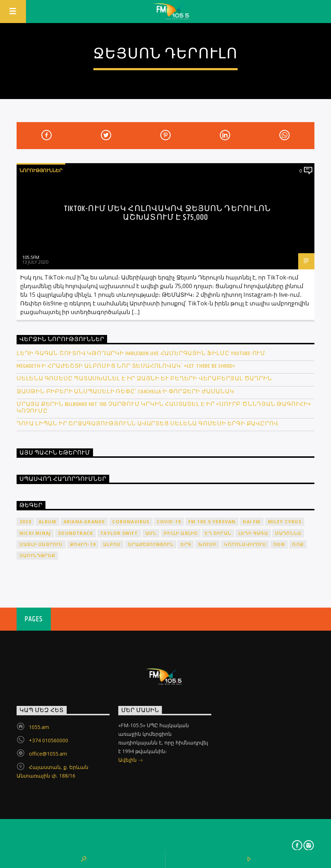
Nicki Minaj (35, 533)
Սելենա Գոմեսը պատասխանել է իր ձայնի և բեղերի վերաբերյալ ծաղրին (144, 379)
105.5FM (31, 257)
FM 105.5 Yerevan (212, 522)
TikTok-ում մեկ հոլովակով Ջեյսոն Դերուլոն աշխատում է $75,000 (167, 213)
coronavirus (131, 522)
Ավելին (131, 760)
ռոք (298, 544)
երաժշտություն (151, 544)
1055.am (39, 727)
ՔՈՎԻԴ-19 (83, 544)
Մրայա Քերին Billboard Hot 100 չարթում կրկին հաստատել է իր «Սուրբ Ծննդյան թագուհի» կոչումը (164, 408)
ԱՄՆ (151, 533)
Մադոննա (288, 533)
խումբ (208, 544)
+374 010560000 (48, 740)
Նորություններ (41, 170)
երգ (186, 544)
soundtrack (76, 533)
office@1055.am (48, 754)
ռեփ (279, 544)
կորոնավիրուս (245, 544)
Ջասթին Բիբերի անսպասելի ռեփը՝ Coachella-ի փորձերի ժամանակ (125, 392)
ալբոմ (112, 544)
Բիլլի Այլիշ (181, 533)
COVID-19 (169, 522)
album (47, 522)
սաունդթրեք (37, 556)
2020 (25, 522)
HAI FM (251, 522)
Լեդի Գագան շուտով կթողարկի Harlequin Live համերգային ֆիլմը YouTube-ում (141, 354)
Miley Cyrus (285, 522)
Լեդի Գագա (253, 533)
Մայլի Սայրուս (41, 544)
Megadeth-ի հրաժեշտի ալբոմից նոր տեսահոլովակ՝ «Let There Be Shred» (126, 366)
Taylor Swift (119, 533)
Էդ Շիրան (218, 533)
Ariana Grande (84, 522)
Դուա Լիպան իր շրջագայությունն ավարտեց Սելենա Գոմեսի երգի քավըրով (147, 424)
